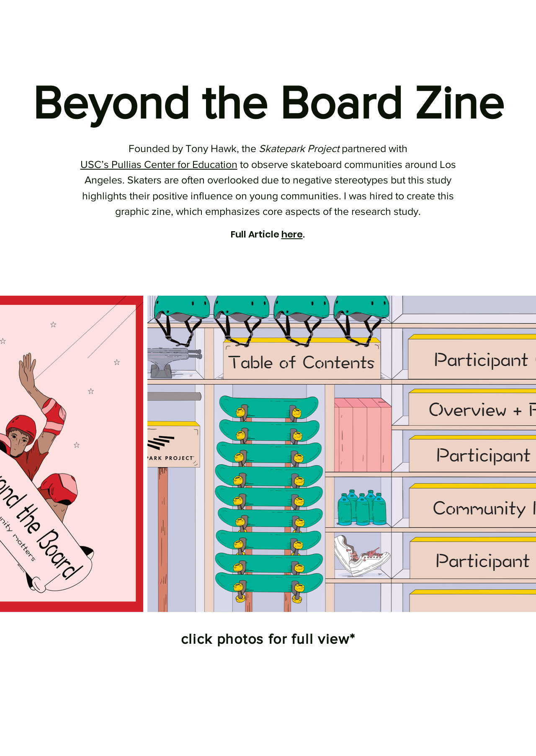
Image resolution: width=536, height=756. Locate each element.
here (292, 234)
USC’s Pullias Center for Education (159, 164)
